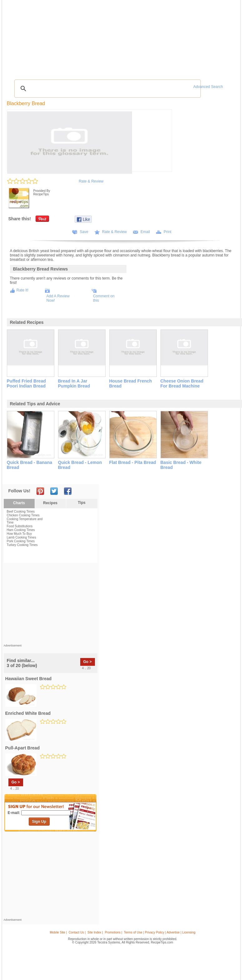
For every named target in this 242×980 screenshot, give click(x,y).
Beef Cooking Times (21, 512)
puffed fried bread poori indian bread (26, 383)
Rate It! (23, 290)
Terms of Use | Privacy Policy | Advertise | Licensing (160, 932)
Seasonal (119, 37)
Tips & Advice (38, 37)
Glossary (62, 37)
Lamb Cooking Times (22, 537)
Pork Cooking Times (21, 541)
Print (168, 232)
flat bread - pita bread (133, 462)
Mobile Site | (58, 932)
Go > (88, 662)
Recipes (17, 37)
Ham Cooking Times (21, 530)
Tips (81, 503)
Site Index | (95, 932)
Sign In (227, 38)
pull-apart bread (22, 748)
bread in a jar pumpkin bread (74, 383)
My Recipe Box (142, 37)
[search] (107, 89)
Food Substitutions (20, 526)
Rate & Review (91, 181)
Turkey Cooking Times (22, 545)
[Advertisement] (122, 61)
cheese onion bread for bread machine (182, 383)
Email (145, 232)
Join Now (213, 38)
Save (84, 232)
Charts (19, 503)
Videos (80, 37)
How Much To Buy (19, 534)
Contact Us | (77, 932)
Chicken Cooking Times (23, 515)
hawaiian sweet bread (29, 679)
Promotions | (113, 932)
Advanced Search (208, 87)
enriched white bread (28, 713)
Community (99, 37)
